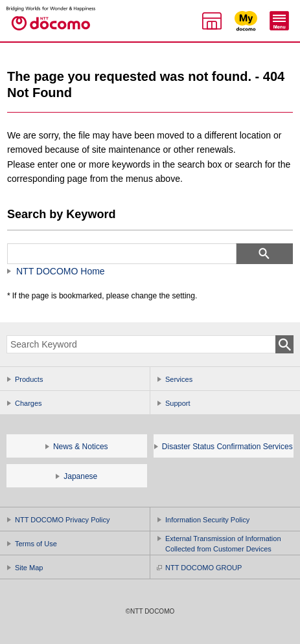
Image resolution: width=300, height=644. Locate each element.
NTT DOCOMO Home (61, 271)
